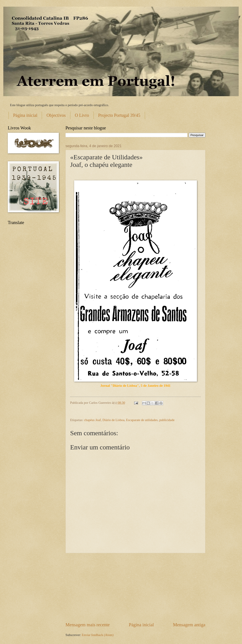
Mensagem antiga (189, 625)
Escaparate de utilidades (142, 420)
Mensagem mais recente (88, 625)
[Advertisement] (135, 587)
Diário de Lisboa (114, 420)
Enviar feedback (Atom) (98, 635)
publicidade (167, 420)
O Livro (82, 115)
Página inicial (25, 115)
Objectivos (56, 115)
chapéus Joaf (93, 420)
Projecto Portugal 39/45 (119, 115)
